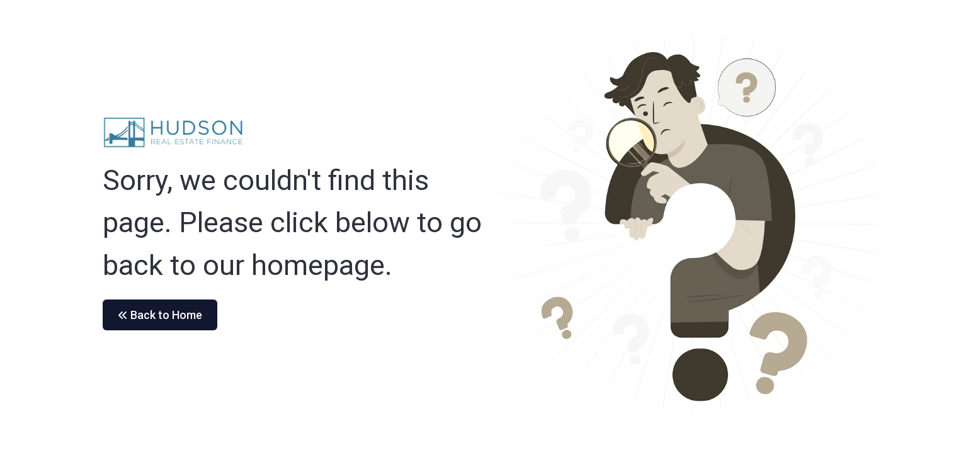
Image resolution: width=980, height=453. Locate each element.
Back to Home (160, 315)
